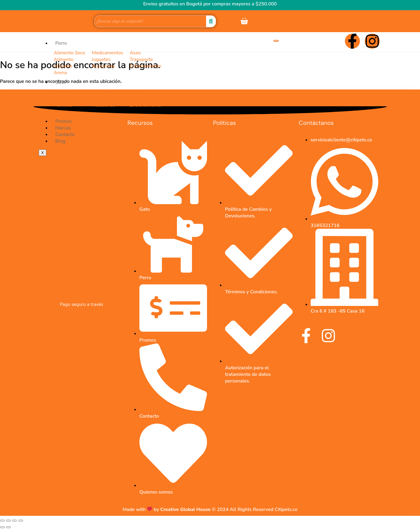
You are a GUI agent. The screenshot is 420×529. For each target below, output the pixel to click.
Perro (61, 43)
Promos (64, 121)
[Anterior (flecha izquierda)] (2, 527)
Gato (61, 82)
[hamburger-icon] (276, 41)
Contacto (65, 135)
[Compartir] (14, 521)
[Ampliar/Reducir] (2, 521)
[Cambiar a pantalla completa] (8, 521)
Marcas (63, 128)
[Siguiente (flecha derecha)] (8, 527)
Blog (60, 141)
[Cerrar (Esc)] (21, 521)
